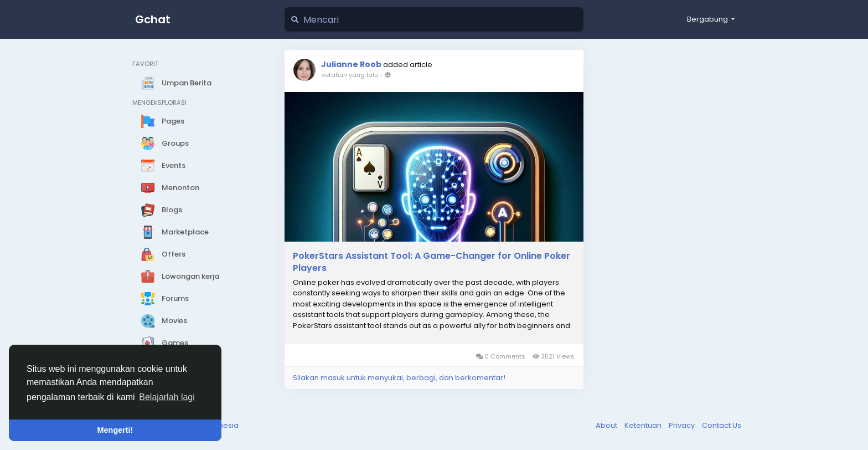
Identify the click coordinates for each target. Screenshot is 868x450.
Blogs (162, 210)
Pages (163, 121)
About (607, 425)
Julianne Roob (351, 64)
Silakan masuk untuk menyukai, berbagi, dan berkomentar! (399, 378)
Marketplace (175, 232)
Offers (163, 254)
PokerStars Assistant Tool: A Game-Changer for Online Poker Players (432, 262)
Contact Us (722, 425)
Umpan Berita (176, 83)
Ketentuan (644, 425)
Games (165, 343)
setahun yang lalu (350, 75)
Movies (164, 321)
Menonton (170, 188)
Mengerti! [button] (115, 430)
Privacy (683, 425)
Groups (165, 144)
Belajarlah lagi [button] (167, 397)
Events (163, 166)
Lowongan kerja (180, 277)
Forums (165, 299)
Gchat (153, 19)
